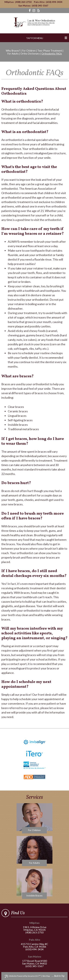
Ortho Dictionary (30, 54)
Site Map (46, 976)
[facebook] (30, 11)
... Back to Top (58, 976)
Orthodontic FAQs (52, 54)
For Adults (13, 54)
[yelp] (38, 11)
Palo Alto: (39, 2)
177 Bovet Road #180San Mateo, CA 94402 (34, 960)
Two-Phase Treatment (50, 51)
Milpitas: (9, 2)
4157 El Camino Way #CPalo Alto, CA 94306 (34, 943)
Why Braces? (13, 51)
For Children (29, 51)
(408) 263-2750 (23, 2)
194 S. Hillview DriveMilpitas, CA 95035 (34, 926)
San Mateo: (25, 6)
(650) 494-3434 (54, 2)
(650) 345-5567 (40, 6)
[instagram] (34, 11)
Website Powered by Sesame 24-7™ (23, 976)
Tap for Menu (35, 38)
